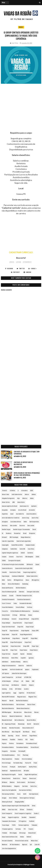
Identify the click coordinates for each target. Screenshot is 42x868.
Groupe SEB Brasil (24, 619)
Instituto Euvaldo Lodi (16, 670)
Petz (19, 755)
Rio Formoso (31, 782)
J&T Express (5, 673)
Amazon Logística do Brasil (10, 506)
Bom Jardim (31, 526)
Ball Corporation (34, 522)
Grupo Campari (29, 623)
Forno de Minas (20, 607)
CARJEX (23, 553)
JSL (22, 681)
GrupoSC (15, 654)
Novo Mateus (6, 732)
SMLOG (4, 810)
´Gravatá (4, 491)
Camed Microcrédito (17, 545)
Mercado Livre (18, 712)
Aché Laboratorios (17, 494)
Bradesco (9, 533)
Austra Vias (35, 518)
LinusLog (4, 689)
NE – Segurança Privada (9, 724)
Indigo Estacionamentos (9, 666)
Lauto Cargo (5, 685)
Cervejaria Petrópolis (14, 561)
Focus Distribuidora (8, 607)
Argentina (5, 514)
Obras (34, 732)
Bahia (25, 522)
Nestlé (29, 724)
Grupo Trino (14, 650)
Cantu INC (22, 549)
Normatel (36, 724)
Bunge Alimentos (26, 537)
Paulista (20, 740)
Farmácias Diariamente (24, 600)
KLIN (33, 681)
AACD (32, 491)
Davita (9, 580)
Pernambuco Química (8, 747)
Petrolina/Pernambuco (8, 755)
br (3, 533)
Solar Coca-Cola (13, 810)
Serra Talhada (13, 798)
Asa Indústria (20, 514)
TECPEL (14, 825)
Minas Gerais (28, 712)
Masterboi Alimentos (8, 708)
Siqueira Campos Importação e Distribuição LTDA (16, 806)
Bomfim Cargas (6, 529)
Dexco (27, 580)
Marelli (11, 701)
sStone (22, 810)
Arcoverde (32, 510)
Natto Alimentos (19, 720)
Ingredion (5, 670)
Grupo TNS (5, 650)
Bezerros (22, 526)
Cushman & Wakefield (18, 576)
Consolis (4, 572)
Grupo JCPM (35, 631)
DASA (3, 580)
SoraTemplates (18, 865)
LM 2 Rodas (18, 689)
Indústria (29, 666)
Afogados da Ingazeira (8, 498)
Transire (31, 829)
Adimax (34, 494)
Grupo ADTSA (35, 619)
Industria (21, 666)
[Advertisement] (21, 111)
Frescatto (5, 611)
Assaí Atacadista (31, 514)
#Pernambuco (27, 262)
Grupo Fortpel (30, 627)
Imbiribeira (5, 662)
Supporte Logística (14, 817)
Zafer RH (37, 845)
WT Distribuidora (15, 845)
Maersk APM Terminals (8, 697)
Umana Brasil (32, 833)
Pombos (17, 759)
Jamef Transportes (8, 677)
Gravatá (14, 619)
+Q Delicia (12, 491)
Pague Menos (33, 736)
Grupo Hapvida (25, 631)
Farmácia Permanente (8, 600)
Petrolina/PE (22, 751)
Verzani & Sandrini (7, 841)
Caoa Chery (31, 549)
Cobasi (37, 564)
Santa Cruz (34, 786)
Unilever (29, 837)
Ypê (31, 845)
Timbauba (34, 825)
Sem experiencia (34, 794)
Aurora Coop (26, 518)
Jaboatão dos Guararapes (19, 673)
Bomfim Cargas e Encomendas (22, 529)
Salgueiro (17, 786)
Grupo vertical (6, 654)
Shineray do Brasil (7, 802)
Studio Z (36, 813)
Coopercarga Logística (30, 572)
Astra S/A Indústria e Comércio (11, 518)
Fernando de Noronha (25, 603)
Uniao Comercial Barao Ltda (10, 837)
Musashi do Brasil (7, 720)
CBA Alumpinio (29, 557)
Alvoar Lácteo (6, 502)
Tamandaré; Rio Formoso (9, 821)
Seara (19, 794)
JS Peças (16, 681)
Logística (22, 693)
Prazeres (5, 767)
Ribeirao (12, 782)
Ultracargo (22, 833)
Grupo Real (5, 646)
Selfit (25, 794)
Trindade (4, 833)
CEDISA (4, 561)
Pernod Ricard (35, 747)
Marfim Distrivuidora (8, 705)
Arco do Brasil (22, 510)
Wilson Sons (34, 841)
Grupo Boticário (17, 623)
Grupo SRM (26, 646)
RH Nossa (5, 782)
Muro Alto (28, 716)
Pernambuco (20, 743)
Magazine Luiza (22, 697)
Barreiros (5, 526)
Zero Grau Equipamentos (9, 848)
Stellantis (30, 810)
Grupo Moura (16, 638)
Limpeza (31, 685)
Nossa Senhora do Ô (28, 728)
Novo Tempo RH (16, 732)
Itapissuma (35, 670)
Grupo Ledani (6, 635)
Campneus (5, 549)
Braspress (32, 533)
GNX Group (23, 615)
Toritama (18, 829)
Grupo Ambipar (6, 623)
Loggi (15, 693)
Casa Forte (19, 557)
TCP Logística (22, 821)
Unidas (22, 837)
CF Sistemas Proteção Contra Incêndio (13, 564)
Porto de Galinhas (27, 759)
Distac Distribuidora (14, 584)
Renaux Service (6, 778)
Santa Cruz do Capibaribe (9, 790)
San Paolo (25, 786)
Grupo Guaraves (14, 631)
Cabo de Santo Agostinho (24, 541)
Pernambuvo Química (22, 747)
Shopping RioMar (19, 802)
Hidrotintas (5, 658)
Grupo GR (4, 631)
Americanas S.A (24, 506)
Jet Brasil (19, 677)
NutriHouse (26, 732)
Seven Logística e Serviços (27, 798)
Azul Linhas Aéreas (16, 522)
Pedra (32, 740)
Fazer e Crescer (6, 603)
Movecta (4, 716)
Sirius (34, 806)
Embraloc (22, 592)
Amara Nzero (21, 502)
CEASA (37, 557)
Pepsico (4, 743)
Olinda (4, 736)
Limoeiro (24, 685)
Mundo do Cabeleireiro (16, 716)
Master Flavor (31, 705)
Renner (25, 778)
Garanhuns (36, 611)
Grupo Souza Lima (16, 646)
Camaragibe (5, 545)
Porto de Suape (6, 763)
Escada (11, 596)
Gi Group (15, 615)
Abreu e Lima (5, 494)
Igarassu (31, 658)
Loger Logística (6, 693)
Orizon (18, 736)
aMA (14, 502)
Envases (4, 596)
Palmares (5, 740)
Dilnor (4, 584)
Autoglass (5, 522)
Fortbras (30, 607)
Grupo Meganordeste (26, 635)
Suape (4, 817)
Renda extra (17, 778)
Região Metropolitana (31, 775)
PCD (26, 740)
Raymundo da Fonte (16, 771)
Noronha (4, 728)
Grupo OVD (5, 642)
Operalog (11, 736)
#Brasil (12, 262)
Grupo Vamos (23, 650)
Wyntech (25, 845)
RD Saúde (26, 771)
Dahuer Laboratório (32, 576)
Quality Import (22, 767)
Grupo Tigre (35, 646)
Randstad (5, 771)
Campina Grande (30, 545)
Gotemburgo (5, 619)
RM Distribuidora (7, 786)
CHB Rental (30, 564)
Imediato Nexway (16, 662)
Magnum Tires (33, 697)
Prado (35, 763)
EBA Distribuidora (21, 588)
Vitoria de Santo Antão (22, 841)
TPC (25, 829)
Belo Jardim (13, 526)
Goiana (30, 615)
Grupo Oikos (34, 638)
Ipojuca (27, 670)
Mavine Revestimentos (23, 708)
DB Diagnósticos (18, 580)
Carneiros (30, 553)
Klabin (28, 681)
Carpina (4, 557)
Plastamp (26, 755)
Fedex (15, 603)
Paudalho (13, 740)
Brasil (21, 27)
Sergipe (4, 798)
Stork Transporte (7, 813)
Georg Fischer (6, 615)
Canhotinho (14, 549)
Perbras (11, 743)
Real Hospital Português (9, 775)
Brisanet (4, 537)
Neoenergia (21, 724)
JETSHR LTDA (28, 677)
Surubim (24, 817)
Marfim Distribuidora (22, 701)
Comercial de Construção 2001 (24, 568)
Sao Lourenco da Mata (25, 790)
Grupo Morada (6, 638)
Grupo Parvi (28, 642)
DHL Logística (35, 580)
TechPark (32, 821)
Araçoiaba (5, 510)
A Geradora (24, 491)
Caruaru (11, 557)
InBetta (25, 662)
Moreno (36, 712)
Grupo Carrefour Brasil (8, 627)
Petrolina (13, 751)
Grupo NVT (25, 638)
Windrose (5, 845)
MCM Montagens (7, 712)
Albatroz (25, 498)
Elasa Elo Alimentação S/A (9, 592)
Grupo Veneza (34, 650)
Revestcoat (33, 778)
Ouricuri (25, 736)
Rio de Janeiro (21, 782)
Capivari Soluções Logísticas (10, 553)
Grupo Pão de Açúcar (16, 642)
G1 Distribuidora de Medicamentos (20, 611)
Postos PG (28, 763)
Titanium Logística (7, 829)
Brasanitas (17, 533)
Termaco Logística (24, 825)
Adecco (27, 494)
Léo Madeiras (15, 685)
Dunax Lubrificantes (8, 588)
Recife (20, 775)
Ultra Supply (13, 833)
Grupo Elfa (20, 627)
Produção (13, 767)
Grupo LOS (15, 635)
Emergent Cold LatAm (33, 592)
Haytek (22, 654)
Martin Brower (21, 705)
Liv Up (11, 689)
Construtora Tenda (15, 572)
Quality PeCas (33, 767)
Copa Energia (6, 576)
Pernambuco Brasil (31, 743)
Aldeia (32, 498)
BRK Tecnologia (14, 537)
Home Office (15, 658)
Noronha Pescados (15, 728)
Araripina (13, 510)
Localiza (26, 689)
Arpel (12, 514)
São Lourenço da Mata (8, 794)
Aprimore (34, 506)
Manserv (4, 701)
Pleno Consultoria (7, 759)
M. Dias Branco (31, 693)
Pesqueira (5, 751)
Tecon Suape (6, 825)
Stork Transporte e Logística (23, 813)
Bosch (34, 529)
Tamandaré (32, 817)
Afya (18, 498)
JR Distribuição (6, 681)
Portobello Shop (18, 763)
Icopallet (23, 658)
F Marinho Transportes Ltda (24, 596)
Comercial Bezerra (7, 568)
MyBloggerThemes (29, 865)
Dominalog (25, 584)
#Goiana (19, 262)
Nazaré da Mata (31, 720)
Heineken (29, 654)
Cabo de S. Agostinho (8, 541)
